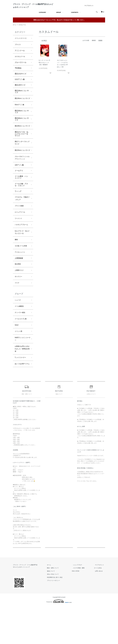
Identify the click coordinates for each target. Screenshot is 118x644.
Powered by (59, 640)
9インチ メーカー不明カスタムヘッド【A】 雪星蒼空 (44, 70)
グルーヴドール (21, 71)
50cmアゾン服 (20, 116)
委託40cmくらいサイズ (22, 108)
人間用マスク (20, 300)
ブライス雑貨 (20, 229)
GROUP (59, 20)
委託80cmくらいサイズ (22, 139)
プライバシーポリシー (59, 619)
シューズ (18, 331)
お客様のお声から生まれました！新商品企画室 (21, 383)
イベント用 (19, 364)
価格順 (94, 48)
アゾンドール (20, 59)
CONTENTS (75, 20)
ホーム (15, 32)
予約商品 (18, 76)
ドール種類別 (20, 338)
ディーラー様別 (21, 344)
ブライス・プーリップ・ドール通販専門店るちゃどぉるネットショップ (33, 9)
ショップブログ (81, 603)
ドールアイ (19, 193)
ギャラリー (19, 307)
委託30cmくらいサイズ (22, 100)
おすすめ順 (86, 48)
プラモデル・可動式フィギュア (21, 221)
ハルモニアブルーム (21, 251)
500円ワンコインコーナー (22, 372)
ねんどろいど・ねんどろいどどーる (21, 260)
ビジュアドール (21, 236)
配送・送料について (58, 606)
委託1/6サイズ (20, 93)
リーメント (19, 243)
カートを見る (100, 606)
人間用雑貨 (19, 288)
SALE (17, 358)
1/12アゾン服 (20, 88)
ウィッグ (18, 214)
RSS (77, 609)
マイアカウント (89, 13)
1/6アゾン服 (19, 188)
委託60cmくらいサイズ (22, 131)
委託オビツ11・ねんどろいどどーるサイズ (21, 149)
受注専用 (18, 294)
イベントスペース (21, 46)
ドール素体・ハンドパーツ (21, 200)
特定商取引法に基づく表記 (60, 616)
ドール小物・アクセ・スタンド (21, 207)
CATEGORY (42, 20)
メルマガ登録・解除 (82, 606)
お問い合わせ (100, 609)
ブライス (18, 52)
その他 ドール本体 (22, 275)
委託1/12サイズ (21, 82)
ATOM (82, 609)
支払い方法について (58, 613)
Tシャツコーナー (21, 393)
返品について (56, 609)
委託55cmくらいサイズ (22, 168)
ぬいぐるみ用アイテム (21, 401)
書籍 (16, 268)
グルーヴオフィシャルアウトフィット (21, 179)
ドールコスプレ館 (21, 351)
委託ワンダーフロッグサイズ (21, 158)
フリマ (17, 313)
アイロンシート (21, 281)
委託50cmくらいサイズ (22, 124)
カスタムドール (23, 32)
